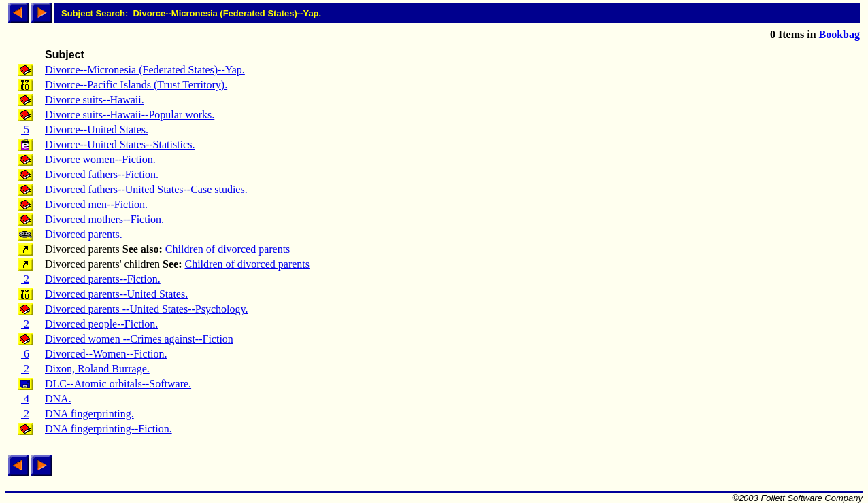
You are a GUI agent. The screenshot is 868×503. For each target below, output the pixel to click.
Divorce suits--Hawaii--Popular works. (130, 115)
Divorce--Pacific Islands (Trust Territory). (136, 85)
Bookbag (839, 34)
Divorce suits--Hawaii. (95, 100)
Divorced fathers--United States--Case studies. (146, 189)
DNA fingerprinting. (89, 414)
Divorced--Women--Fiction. (106, 354)
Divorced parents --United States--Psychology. (146, 309)
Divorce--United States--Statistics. (120, 144)
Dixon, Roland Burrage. (97, 369)
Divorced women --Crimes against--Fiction (139, 339)
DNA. (58, 399)
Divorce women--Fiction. (100, 159)
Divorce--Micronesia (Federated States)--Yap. (145, 70)
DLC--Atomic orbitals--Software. (118, 384)
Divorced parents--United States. (116, 294)
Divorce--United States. (97, 129)
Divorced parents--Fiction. (103, 279)
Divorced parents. (84, 234)
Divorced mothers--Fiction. (104, 219)
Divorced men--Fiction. (96, 204)
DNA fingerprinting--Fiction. (108, 429)
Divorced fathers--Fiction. (102, 174)
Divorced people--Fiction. (101, 324)
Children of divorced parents (228, 249)
